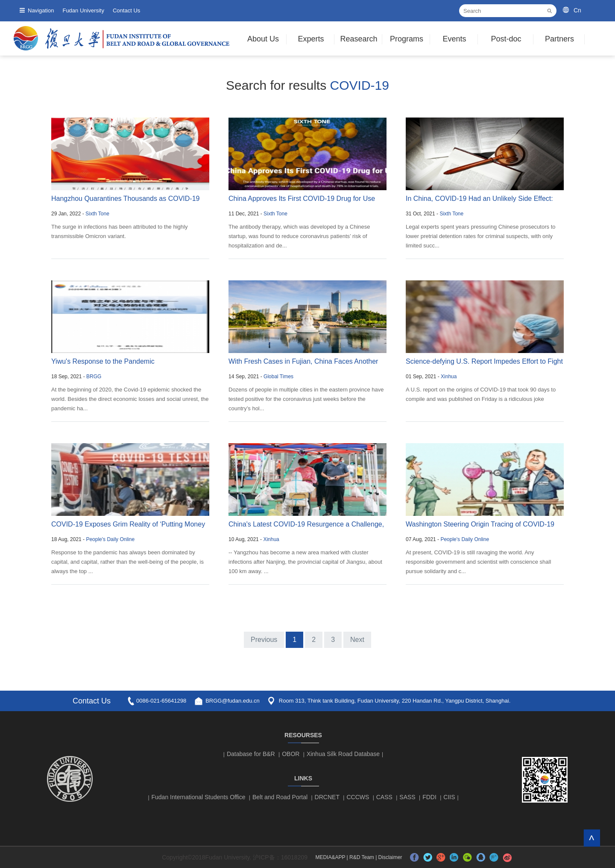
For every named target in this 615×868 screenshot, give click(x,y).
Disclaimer (390, 857)
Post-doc (506, 39)
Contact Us (126, 10)
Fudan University (83, 10)
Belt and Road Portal (280, 797)
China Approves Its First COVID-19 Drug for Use (302, 199)
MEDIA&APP (330, 857)
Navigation (41, 10)
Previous (264, 640)
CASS (384, 797)
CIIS (449, 797)
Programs (407, 39)
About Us (263, 39)
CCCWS (358, 797)
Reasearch (359, 39)
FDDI (429, 797)
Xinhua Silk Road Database (343, 754)
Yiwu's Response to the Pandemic (103, 361)
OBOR (291, 754)
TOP (592, 838)
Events (454, 39)
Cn (577, 10)
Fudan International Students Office (199, 797)
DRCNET (327, 797)
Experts (311, 39)
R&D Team (362, 857)
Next (357, 640)
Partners (559, 39)
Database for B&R (251, 754)
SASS (407, 797)
